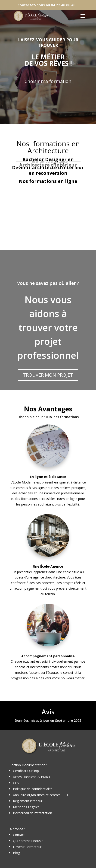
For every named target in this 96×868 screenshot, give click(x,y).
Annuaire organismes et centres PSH (40, 795)
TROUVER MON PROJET (48, 375)
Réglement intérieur (28, 801)
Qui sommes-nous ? (28, 841)
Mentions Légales (26, 807)
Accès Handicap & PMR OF (33, 777)
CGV (16, 783)
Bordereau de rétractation (33, 813)
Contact (19, 835)
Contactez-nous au (46, 5)
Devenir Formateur (27, 847)
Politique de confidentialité (33, 789)
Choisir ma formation (48, 81)
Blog (16, 853)
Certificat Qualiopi (26, 771)
